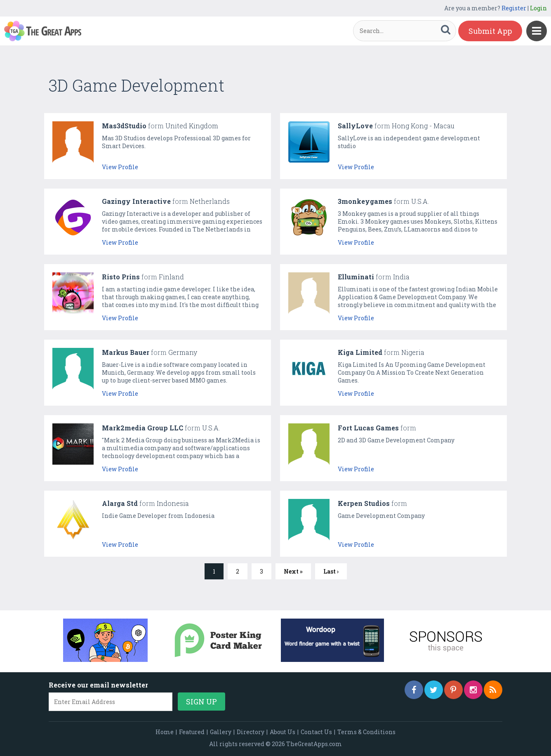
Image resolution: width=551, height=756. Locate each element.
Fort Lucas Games (368, 428)
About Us (283, 732)
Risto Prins (121, 277)
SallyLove (355, 126)
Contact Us (316, 732)
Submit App (490, 31)
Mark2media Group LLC (142, 428)
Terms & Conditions (366, 732)
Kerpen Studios (364, 503)
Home (165, 732)
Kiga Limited (360, 352)
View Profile (120, 167)
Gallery (221, 732)
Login (538, 8)
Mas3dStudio (124, 126)
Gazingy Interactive (136, 201)
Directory (251, 732)
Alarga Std (120, 503)
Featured (192, 732)
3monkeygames (365, 201)
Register (514, 8)
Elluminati (356, 277)
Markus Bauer (126, 352)
